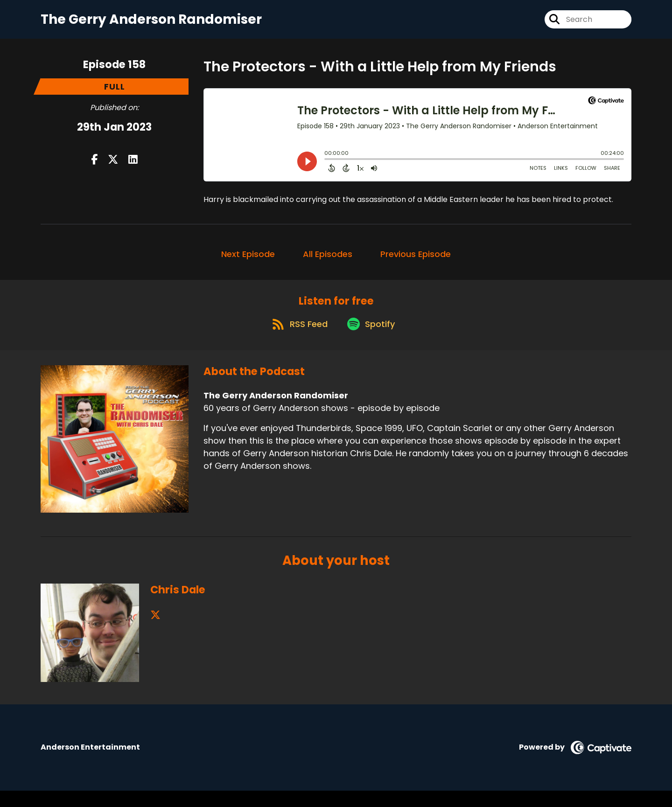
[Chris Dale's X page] (155, 631)
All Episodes (328, 261)
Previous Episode (416, 261)
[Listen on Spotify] (372, 340)
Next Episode (248, 261)
